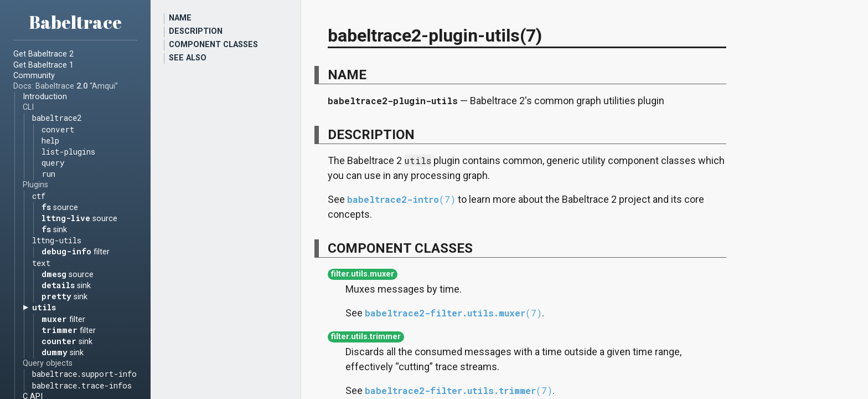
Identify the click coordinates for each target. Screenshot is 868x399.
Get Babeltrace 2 (43, 54)
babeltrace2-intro (401, 199)
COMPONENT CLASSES (213, 45)
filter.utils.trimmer (366, 337)
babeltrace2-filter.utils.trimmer (459, 390)
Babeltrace (75, 22)
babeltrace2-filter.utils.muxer (453, 313)
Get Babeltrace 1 (43, 65)
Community (34, 76)
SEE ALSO (188, 58)
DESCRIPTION (196, 31)
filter (76, 252)
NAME (180, 18)
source (60, 207)
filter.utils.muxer (363, 275)
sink (54, 229)
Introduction (45, 97)
